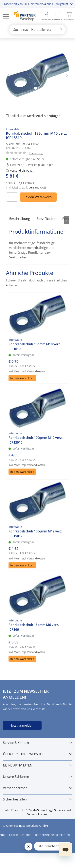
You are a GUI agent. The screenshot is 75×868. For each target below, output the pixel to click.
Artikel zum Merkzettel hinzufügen (33, 116)
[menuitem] (57, 16)
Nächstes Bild (67, 75)
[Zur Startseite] (23, 16)
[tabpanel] (37, 75)
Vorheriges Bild (8, 75)
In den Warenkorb (38, 197)
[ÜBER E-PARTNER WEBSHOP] (37, 754)
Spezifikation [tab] (46, 219)
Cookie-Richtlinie (20, 835)
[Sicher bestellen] (37, 799)
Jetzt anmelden (22, 725)
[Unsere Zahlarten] (37, 777)
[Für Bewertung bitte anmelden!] (36, 153)
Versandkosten (38, 187)
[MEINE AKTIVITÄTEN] (37, 765)
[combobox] (38, 30)
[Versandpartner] (37, 788)
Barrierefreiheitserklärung (52, 835)
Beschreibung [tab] (20, 219)
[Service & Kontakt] (37, 743)
